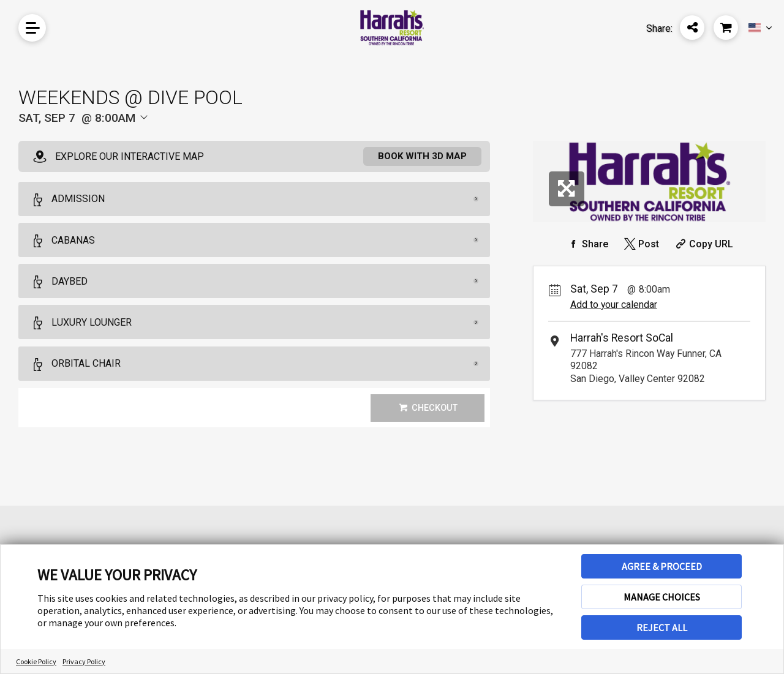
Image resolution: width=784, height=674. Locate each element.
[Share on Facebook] (587, 244)
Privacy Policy (84, 661)
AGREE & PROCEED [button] (662, 566)
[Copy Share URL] (703, 244)
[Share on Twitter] (640, 244)
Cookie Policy (36, 661)
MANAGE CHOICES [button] (662, 597)
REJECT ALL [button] (662, 627)
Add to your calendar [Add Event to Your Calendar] (614, 305)
